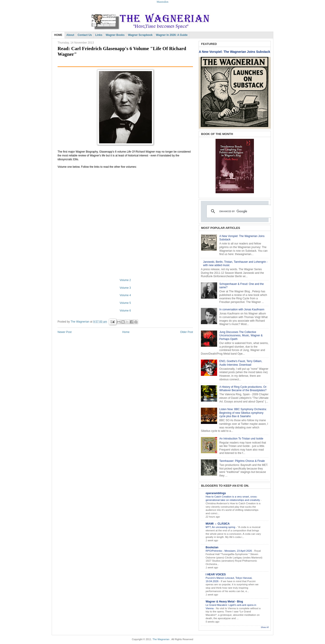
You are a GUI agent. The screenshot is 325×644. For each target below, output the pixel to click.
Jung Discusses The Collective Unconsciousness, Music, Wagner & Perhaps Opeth (241, 336)
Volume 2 (125, 280)
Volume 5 (125, 303)
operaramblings (216, 493)
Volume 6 (125, 311)
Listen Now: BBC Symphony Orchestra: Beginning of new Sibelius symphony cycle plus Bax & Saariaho (243, 413)
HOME (58, 35)
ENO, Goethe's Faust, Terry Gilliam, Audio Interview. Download (241, 363)
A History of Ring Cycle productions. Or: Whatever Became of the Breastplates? (243, 389)
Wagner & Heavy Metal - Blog (224, 602)
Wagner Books (115, 35)
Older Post (187, 332)
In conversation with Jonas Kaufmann (242, 309)
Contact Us (85, 35)
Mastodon (162, 2)
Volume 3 (125, 288)
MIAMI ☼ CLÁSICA (218, 524)
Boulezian (212, 547)
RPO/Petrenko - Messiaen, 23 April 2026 (229, 551)
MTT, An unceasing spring (221, 527)
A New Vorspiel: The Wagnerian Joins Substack (234, 52)
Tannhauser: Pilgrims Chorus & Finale (242, 461)
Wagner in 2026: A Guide (172, 35)
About (70, 35)
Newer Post (65, 332)
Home (126, 332)
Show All (265, 627)
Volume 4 (125, 295)
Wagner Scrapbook (140, 35)
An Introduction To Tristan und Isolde (241, 439)
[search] (238, 211)
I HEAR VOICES (216, 574)
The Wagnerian (161, 639)
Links (99, 35)
